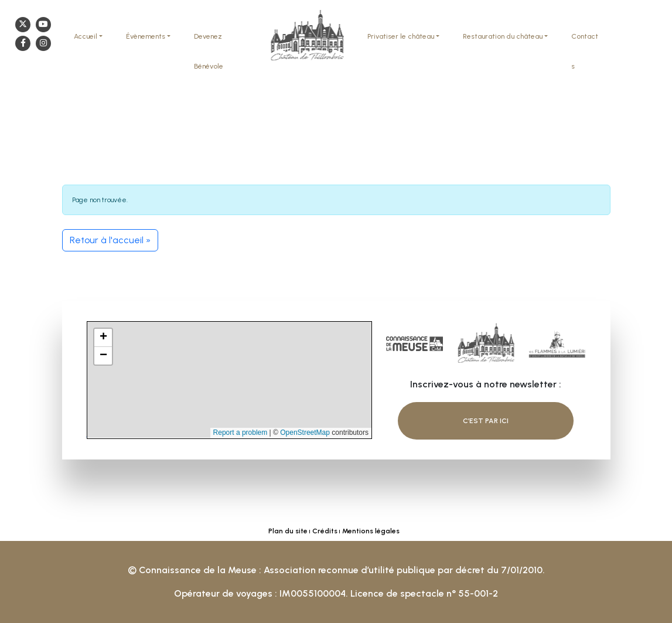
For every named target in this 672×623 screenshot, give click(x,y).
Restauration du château (503, 36)
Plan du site (288, 531)
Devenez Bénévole (209, 51)
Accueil (86, 36)
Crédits (325, 531)
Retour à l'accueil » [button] (110, 240)
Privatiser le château (401, 36)
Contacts (585, 51)
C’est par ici (486, 420)
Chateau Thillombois (307, 37)
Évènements (146, 36)
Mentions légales (371, 531)
